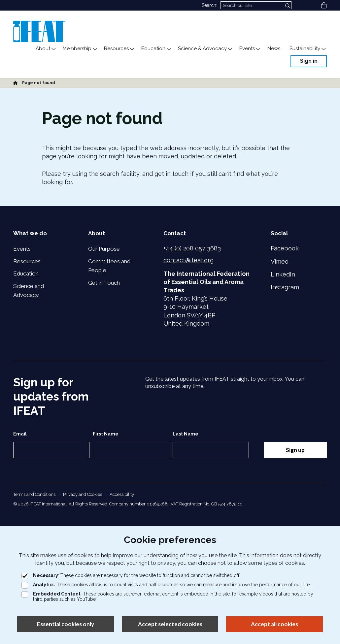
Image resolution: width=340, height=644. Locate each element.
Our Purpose (104, 249)
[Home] (15, 83)
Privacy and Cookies (83, 494)
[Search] (256, 5)
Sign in (309, 61)
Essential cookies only (66, 624)
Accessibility (122, 494)
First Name (106, 434)
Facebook (285, 248)
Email (20, 434)
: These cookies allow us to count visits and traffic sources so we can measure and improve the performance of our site (166, 585)
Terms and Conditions (34, 494)
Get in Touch (104, 283)
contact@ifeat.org (188, 260)
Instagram (285, 287)
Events (22, 249)
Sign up (295, 450)
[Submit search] (288, 5)
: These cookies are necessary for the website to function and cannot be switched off (130, 575)
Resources (27, 261)
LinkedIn (283, 274)
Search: (209, 5)
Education (26, 274)
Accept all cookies (274, 624)
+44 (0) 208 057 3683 (192, 248)
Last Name (186, 434)
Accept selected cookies (170, 624)
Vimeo (280, 261)
